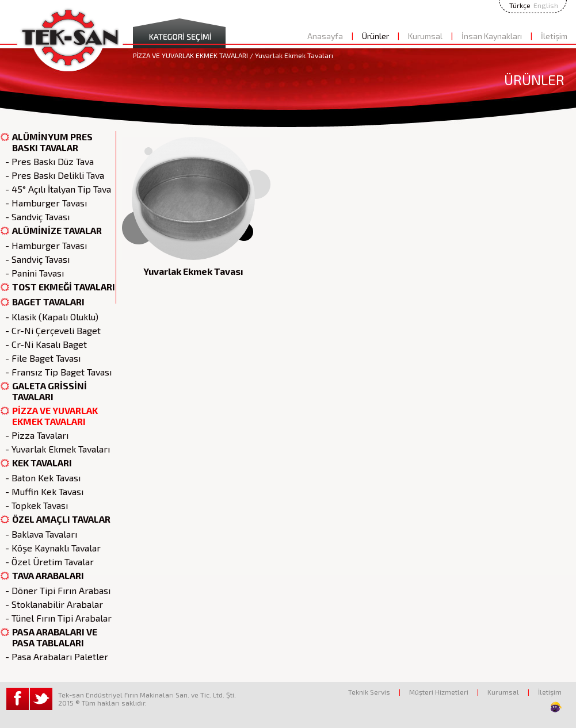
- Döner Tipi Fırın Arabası (56, 590)
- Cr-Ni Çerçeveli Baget (51, 330)
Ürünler (375, 36)
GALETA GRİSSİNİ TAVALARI (44, 391)
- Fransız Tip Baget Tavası (56, 372)
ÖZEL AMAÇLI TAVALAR (56, 520)
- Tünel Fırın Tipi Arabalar (56, 618)
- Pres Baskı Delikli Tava (52, 175)
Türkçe (520, 5)
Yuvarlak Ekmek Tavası (193, 271)
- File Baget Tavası (41, 358)
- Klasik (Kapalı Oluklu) (49, 317)
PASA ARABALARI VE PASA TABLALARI (49, 637)
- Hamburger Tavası (44, 203)
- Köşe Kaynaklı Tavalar (51, 548)
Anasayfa (325, 36)
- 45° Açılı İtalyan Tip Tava (56, 189)
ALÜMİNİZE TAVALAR (51, 231)
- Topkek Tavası (34, 505)
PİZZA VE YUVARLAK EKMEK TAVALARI (49, 416)
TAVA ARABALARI (42, 576)
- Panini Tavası (32, 273)
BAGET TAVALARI (43, 302)
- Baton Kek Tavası (41, 478)
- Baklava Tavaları (39, 534)
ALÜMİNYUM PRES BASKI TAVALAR (47, 142)
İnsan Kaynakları (492, 36)
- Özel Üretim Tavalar (47, 562)
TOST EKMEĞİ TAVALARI (58, 287)
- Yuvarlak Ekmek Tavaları (55, 449)
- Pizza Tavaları (35, 435)
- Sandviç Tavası (35, 217)
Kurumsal (425, 36)
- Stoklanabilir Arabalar (52, 604)
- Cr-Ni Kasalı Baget (44, 344)
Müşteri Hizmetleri (439, 692)
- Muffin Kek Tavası (42, 491)
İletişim (554, 36)
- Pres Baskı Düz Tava (47, 161)
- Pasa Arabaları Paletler (54, 656)
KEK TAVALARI (36, 463)
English (546, 5)
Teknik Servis (369, 692)
